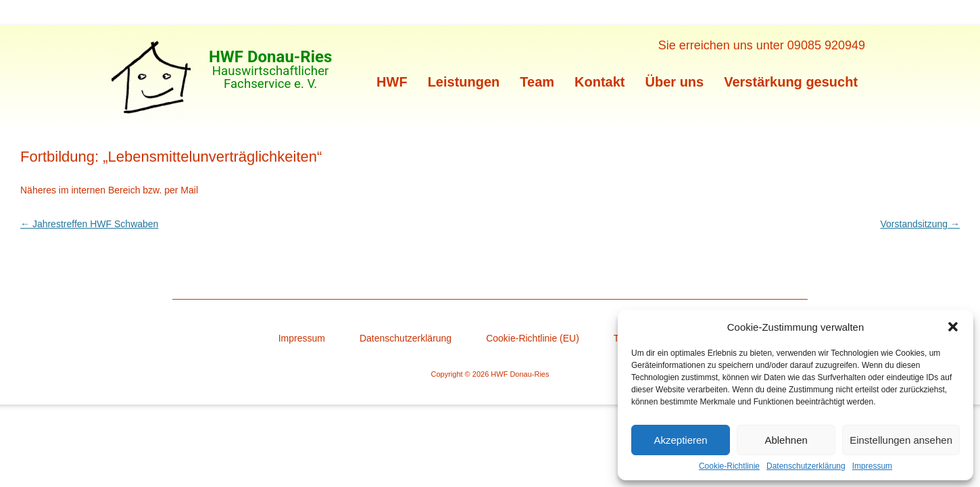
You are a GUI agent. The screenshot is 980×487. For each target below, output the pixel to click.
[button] (953, 327)
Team (537, 82)
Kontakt (599, 82)
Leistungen (464, 82)
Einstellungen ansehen (901, 440)
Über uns (675, 82)
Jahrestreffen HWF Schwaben (89, 224)
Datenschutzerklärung (806, 466)
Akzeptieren (680, 440)
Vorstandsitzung (920, 224)
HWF (392, 82)
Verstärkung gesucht (791, 82)
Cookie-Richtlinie (729, 466)
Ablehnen (786, 440)
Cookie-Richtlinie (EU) (533, 338)
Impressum (872, 466)
